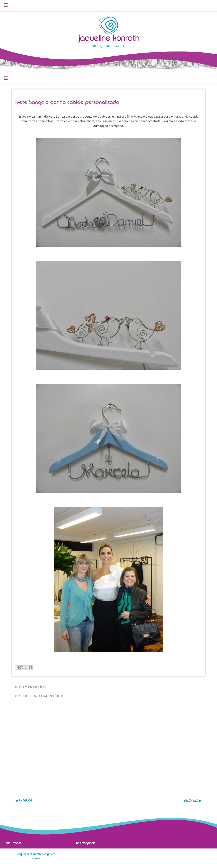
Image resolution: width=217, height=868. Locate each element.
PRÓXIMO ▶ (193, 801)
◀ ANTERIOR (24, 801)
